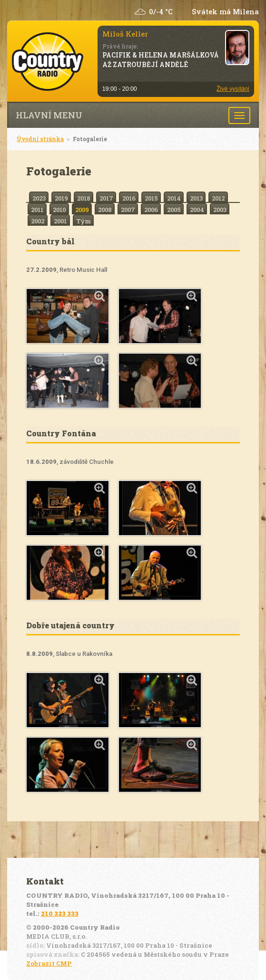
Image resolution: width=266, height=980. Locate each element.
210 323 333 (60, 913)
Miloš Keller (125, 34)
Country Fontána (61, 433)
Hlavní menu (49, 115)
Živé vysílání (233, 89)
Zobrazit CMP (49, 963)
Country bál (50, 241)
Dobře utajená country (70, 625)
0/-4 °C (161, 12)
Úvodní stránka (40, 139)
